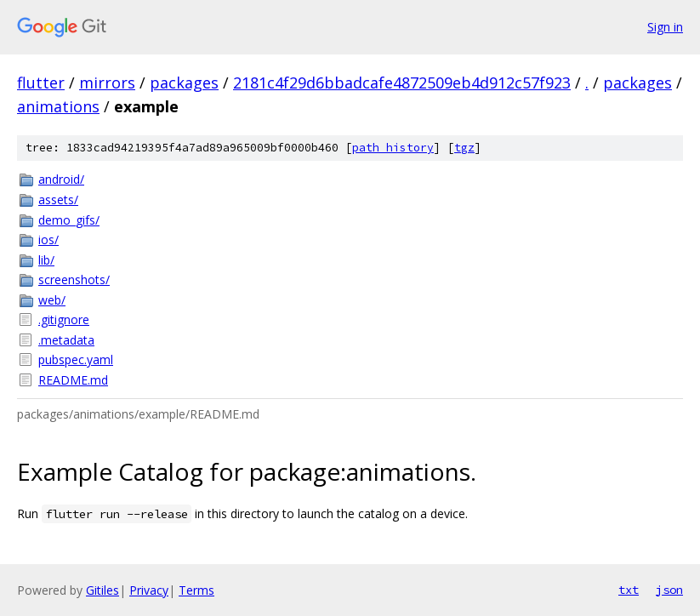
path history (393, 148)
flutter (41, 83)
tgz (464, 148)
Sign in (665, 27)
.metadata (66, 340)
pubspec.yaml (76, 359)
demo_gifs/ (69, 220)
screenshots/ (74, 279)
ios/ (48, 240)
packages (184, 83)
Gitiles (102, 590)
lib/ (46, 260)
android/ (61, 179)
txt (629, 590)
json (669, 590)
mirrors (107, 83)
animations (58, 106)
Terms (196, 590)
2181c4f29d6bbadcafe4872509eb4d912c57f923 (402, 83)
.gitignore (64, 319)
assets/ (58, 200)
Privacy (149, 590)
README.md (73, 380)
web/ (52, 300)
